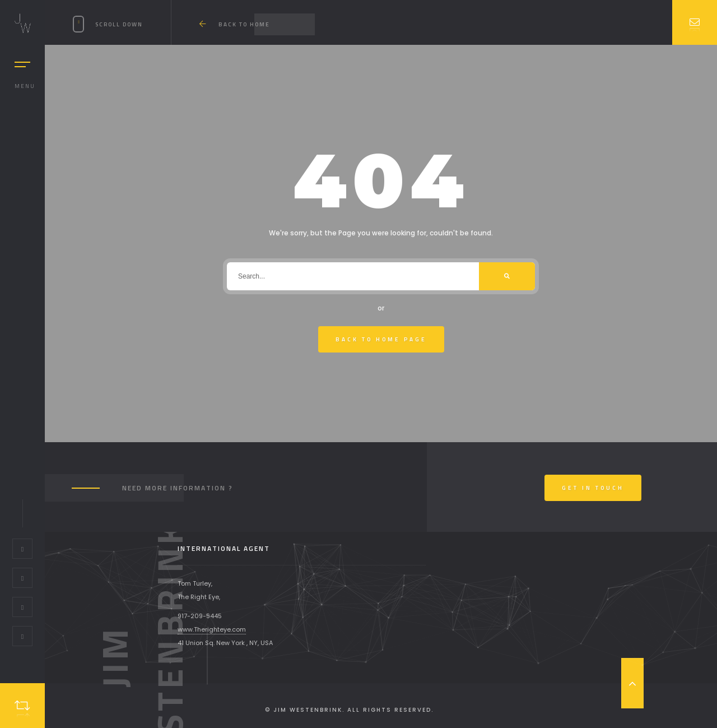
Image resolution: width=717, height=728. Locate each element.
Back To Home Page (381, 339)
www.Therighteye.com (212, 629)
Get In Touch (593, 488)
